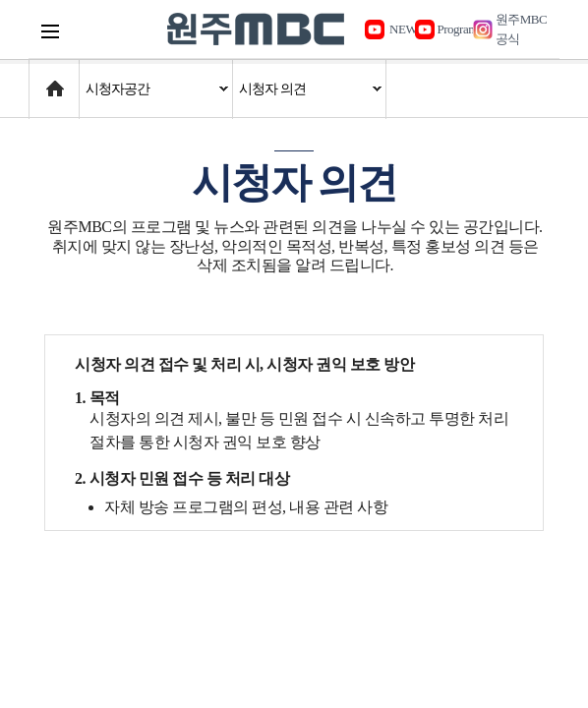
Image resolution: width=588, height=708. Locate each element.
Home (48, 79)
